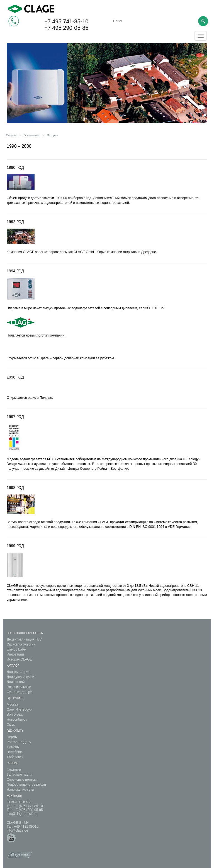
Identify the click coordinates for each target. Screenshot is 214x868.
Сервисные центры (22, 780)
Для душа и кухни (20, 677)
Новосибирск (17, 719)
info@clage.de (17, 830)
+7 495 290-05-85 (66, 28)
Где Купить (15, 731)
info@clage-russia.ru (22, 814)
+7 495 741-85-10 (66, 21)
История (52, 135)
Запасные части (19, 775)
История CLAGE (19, 659)
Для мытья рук (18, 672)
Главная (11, 135)
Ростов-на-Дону (19, 742)
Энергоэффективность (25, 633)
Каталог (13, 666)
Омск (11, 724)
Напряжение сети (20, 790)
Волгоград (15, 714)
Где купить (15, 698)
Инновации (15, 654)
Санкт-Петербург (20, 709)
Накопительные (19, 687)
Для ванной (16, 682)
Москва (12, 704)
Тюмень (13, 747)
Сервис (13, 763)
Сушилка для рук (20, 692)
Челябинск (15, 752)
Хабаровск (15, 757)
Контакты (14, 796)
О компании (31, 135)
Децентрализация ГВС (24, 639)
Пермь (12, 737)
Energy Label (17, 649)
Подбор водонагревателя (26, 785)
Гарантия (14, 770)
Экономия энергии (21, 644)
